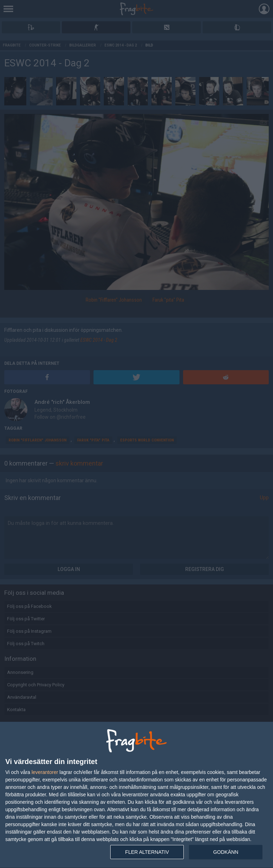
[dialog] (136, 795)
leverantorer (45, 772)
